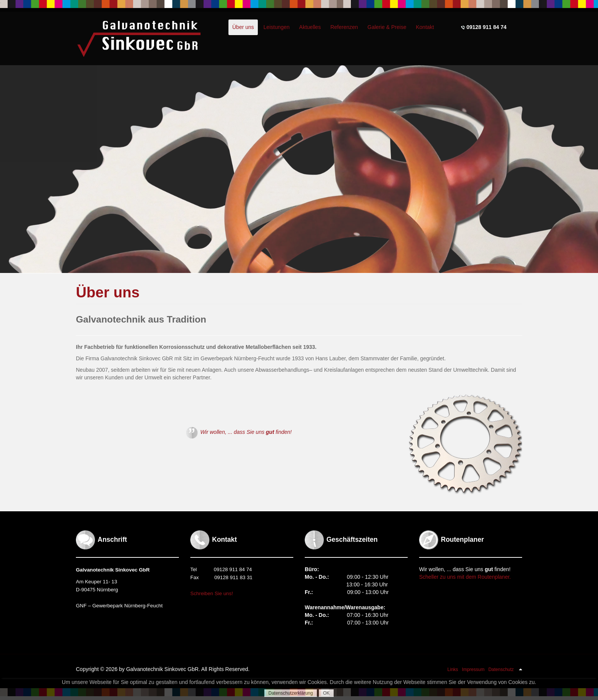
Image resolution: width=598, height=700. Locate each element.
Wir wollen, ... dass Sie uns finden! (239, 432)
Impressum (473, 669)
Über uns (108, 292)
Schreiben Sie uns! (212, 593)
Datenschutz (501, 669)
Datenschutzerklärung (291, 693)
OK (326, 693)
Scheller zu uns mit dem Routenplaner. (465, 577)
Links (453, 669)
